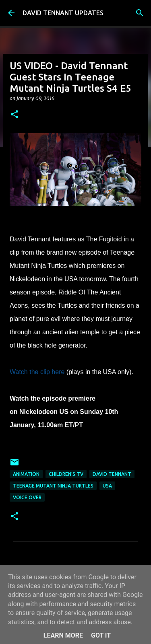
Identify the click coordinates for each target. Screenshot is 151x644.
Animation (26, 474)
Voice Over (27, 497)
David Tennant (112, 474)
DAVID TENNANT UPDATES (63, 13)
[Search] (140, 13)
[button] (14, 115)
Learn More (63, 635)
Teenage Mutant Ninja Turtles (53, 486)
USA (107, 486)
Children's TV (66, 474)
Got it (101, 635)
